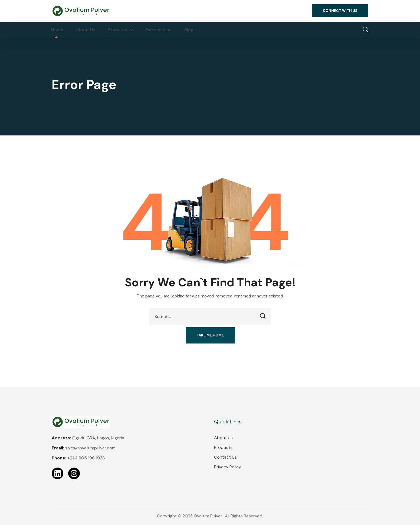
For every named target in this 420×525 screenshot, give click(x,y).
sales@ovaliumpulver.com (90, 448)
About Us (223, 438)
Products (223, 447)
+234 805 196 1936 (86, 458)
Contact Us (225, 457)
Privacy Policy (228, 467)
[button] (340, 11)
